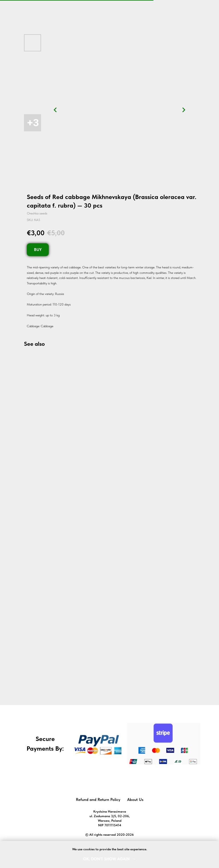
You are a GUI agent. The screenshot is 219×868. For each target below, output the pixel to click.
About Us (135, 799)
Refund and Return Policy (98, 799)
